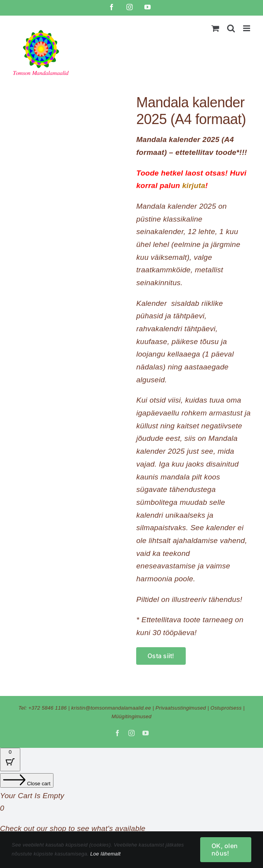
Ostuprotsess (226, 708)
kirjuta (194, 185)
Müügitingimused (132, 716)
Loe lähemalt (105, 854)
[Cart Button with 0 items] (10, 760)
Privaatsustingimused (181, 708)
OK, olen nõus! (225, 849)
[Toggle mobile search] (231, 28)
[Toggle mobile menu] (247, 28)
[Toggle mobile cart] (215, 28)
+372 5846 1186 (48, 708)
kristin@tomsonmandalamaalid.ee (111, 708)
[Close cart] (27, 780)
